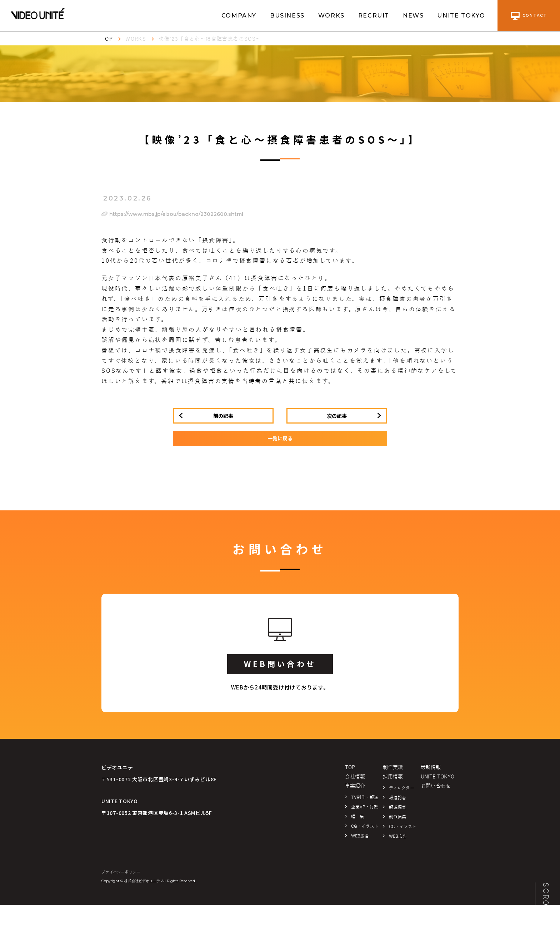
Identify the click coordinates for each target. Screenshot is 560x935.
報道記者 (397, 798)
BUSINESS (287, 16)
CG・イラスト (365, 826)
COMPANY (239, 16)
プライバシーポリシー (121, 872)
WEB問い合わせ (280, 664)
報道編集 (397, 807)
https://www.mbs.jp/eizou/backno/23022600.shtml (172, 214)
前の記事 (223, 416)
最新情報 (431, 768)
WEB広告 (360, 836)
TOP (107, 39)
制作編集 (397, 817)
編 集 (357, 817)
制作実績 (393, 768)
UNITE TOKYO (461, 16)
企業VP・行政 (365, 807)
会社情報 (355, 777)
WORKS (331, 16)
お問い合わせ (436, 786)
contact (529, 16)
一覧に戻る (280, 438)
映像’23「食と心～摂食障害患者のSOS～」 (213, 39)
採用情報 (393, 777)
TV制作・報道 (365, 797)
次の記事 (337, 416)
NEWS (413, 16)
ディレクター (402, 788)
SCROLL (546, 900)
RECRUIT (374, 16)
